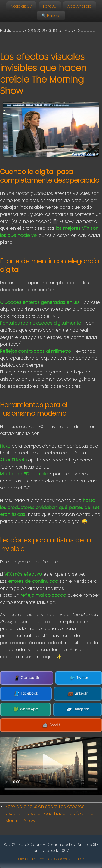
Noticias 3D (21, 6)
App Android (80, 6)
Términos (45, 859)
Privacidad (27, 859)
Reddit (51, 725)
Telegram (78, 710)
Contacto (76, 859)
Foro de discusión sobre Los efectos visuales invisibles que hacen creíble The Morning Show (50, 813)
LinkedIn (78, 694)
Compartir (27, 678)
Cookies (61, 859)
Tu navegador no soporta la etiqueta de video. (51, 766)
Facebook (26, 694)
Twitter (79, 678)
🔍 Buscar (51, 16)
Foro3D (50, 6)
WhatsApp (26, 710)
